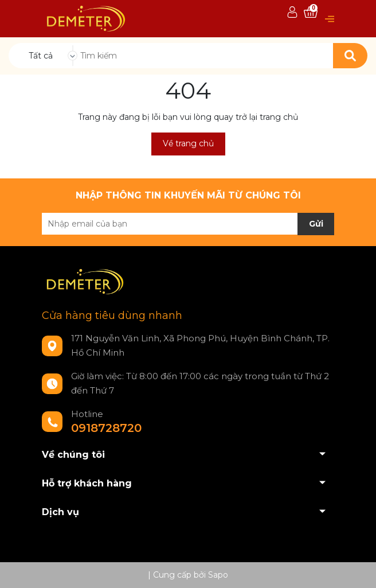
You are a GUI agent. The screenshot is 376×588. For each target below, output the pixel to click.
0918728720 (106, 428)
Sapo (218, 575)
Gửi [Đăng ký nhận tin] (316, 224)
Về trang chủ (188, 143)
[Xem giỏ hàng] (311, 13)
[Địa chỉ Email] (188, 224)
